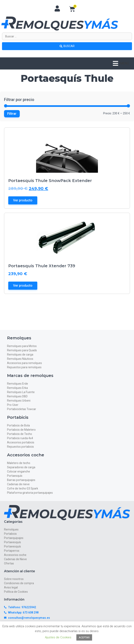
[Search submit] (67, 46)
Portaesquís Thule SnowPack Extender (50, 181)
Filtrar (12, 114)
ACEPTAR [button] (84, 637)
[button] (121, 63)
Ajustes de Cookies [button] (58, 637)
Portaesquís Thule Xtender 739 (42, 266)
